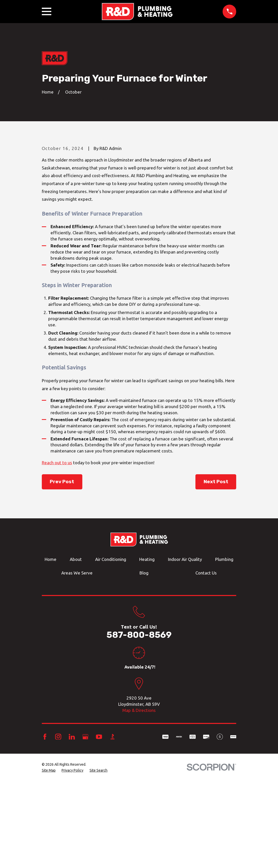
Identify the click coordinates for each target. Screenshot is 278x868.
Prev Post (62, 569)
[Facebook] (45, 824)
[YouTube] (99, 824)
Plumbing (224, 647)
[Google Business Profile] (85, 824)
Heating (147, 647)
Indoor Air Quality (185, 647)
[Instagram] (58, 824)
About (76, 647)
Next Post (216, 569)
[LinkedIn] (72, 824)
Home (51, 647)
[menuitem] (49, 858)
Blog (144, 660)
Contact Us (206, 660)
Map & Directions (139, 797)
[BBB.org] (113, 824)
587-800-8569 (139, 722)
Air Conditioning (111, 647)
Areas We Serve (77, 660)
